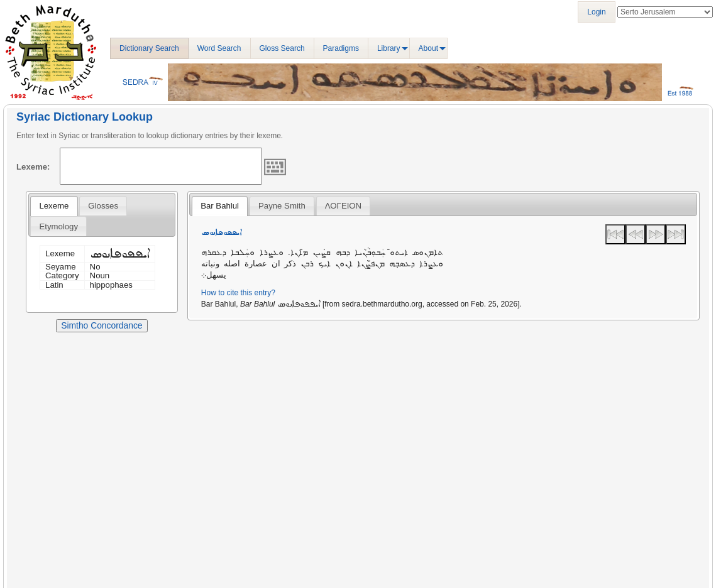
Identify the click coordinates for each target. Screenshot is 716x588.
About (428, 48)
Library (389, 48)
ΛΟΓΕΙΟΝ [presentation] (343, 206)
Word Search (219, 48)
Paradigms (341, 48)
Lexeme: (33, 167)
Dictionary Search (149, 48)
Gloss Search (282, 48)
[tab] (54, 206)
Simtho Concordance (102, 325)
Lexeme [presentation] (54, 206)
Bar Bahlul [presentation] (220, 206)
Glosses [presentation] (103, 206)
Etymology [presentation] (58, 226)
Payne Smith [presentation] (282, 206)
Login (596, 12)
